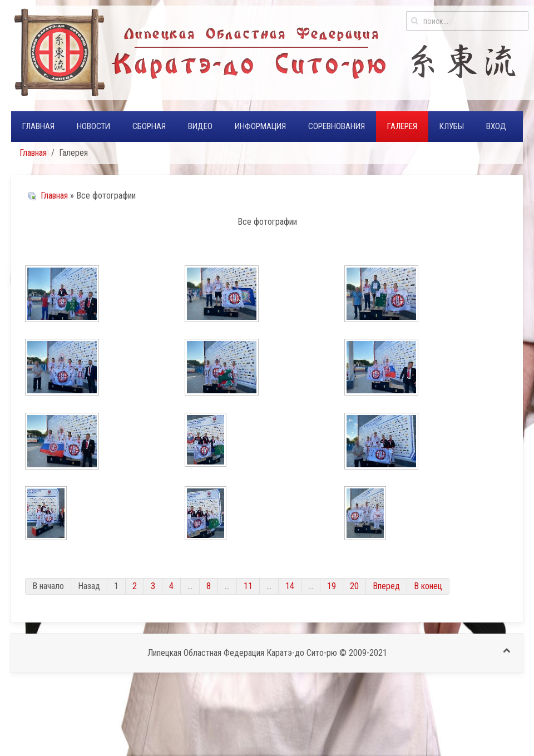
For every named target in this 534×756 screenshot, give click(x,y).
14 (290, 586)
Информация (260, 126)
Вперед (386, 586)
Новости (93, 126)
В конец (428, 586)
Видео (200, 126)
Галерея (402, 126)
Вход (496, 126)
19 (332, 586)
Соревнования (337, 126)
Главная (38, 126)
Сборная (149, 126)
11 (248, 586)
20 (354, 586)
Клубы (452, 126)
